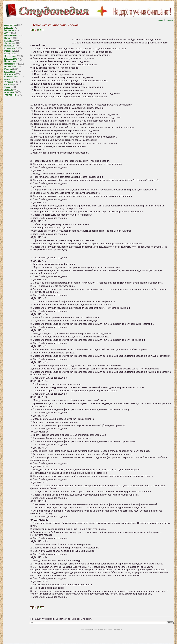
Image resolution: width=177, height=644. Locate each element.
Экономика (9, 92)
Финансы (8, 85)
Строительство (11, 77)
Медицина (9, 51)
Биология (9, 28)
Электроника (10, 95)
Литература (10, 43)
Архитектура (10, 25)
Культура (8, 41)
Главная (160, 20)
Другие (7, 33)
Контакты (170, 20)
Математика (10, 48)
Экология (9, 90)
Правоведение (11, 64)
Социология (10, 72)
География (9, 30)
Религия (8, 69)
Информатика (11, 35)
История (8, 38)
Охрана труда (11, 59)
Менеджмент (10, 53)
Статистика (9, 74)
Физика (8, 79)
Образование (10, 56)
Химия (7, 87)
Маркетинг (9, 46)
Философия (10, 82)
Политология (10, 61)
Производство (11, 66)
